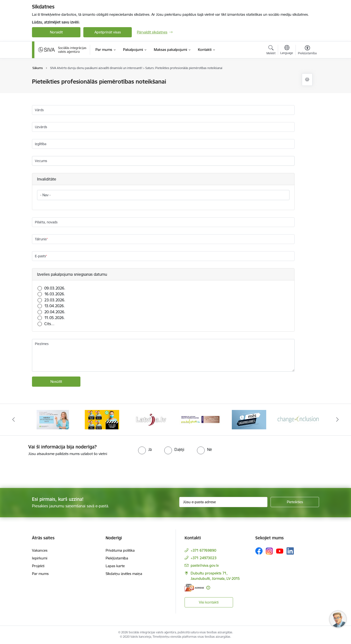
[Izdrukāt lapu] (307, 80)
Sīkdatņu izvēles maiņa (124, 574)
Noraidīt (56, 32)
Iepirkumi (40, 558)
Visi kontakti (209, 602)
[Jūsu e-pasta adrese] (223, 502)
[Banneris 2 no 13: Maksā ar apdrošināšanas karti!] (53, 419)
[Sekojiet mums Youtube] (280, 551)
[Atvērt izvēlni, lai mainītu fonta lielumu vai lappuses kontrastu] (307, 51)
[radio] (145, 449)
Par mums (40, 574)
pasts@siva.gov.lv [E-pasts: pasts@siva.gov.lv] (205, 565)
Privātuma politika (120, 550)
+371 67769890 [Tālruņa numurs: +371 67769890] (203, 550)
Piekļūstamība (117, 558)
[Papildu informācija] (208, 588)
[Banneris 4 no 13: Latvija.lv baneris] (151, 419)
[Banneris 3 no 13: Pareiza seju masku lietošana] (102, 419)
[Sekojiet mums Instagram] (269, 551)
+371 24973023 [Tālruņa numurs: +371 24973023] (204, 558)
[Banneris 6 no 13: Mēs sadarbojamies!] (249, 419)
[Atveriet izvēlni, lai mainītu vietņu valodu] (287, 50)
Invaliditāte (47, 179)
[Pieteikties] (295, 502)
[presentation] (40, 470)
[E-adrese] (194, 588)
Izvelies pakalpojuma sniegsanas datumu (72, 274)
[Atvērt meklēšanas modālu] (271, 51)
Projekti (38, 566)
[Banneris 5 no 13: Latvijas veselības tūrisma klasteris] (200, 419)
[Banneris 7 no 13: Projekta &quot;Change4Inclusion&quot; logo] (298, 419)
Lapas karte (115, 566)
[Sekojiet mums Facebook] (259, 551)
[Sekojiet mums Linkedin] (290, 551)
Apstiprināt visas (108, 32)
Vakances (40, 550)
